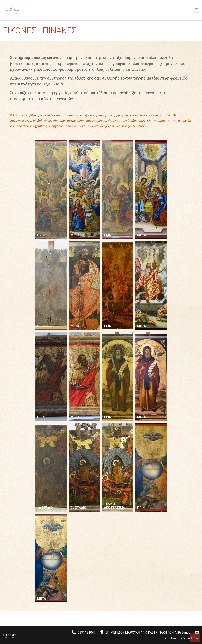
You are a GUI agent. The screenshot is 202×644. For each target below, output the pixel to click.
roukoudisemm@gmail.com (180, 638)
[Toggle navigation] (196, 10)
